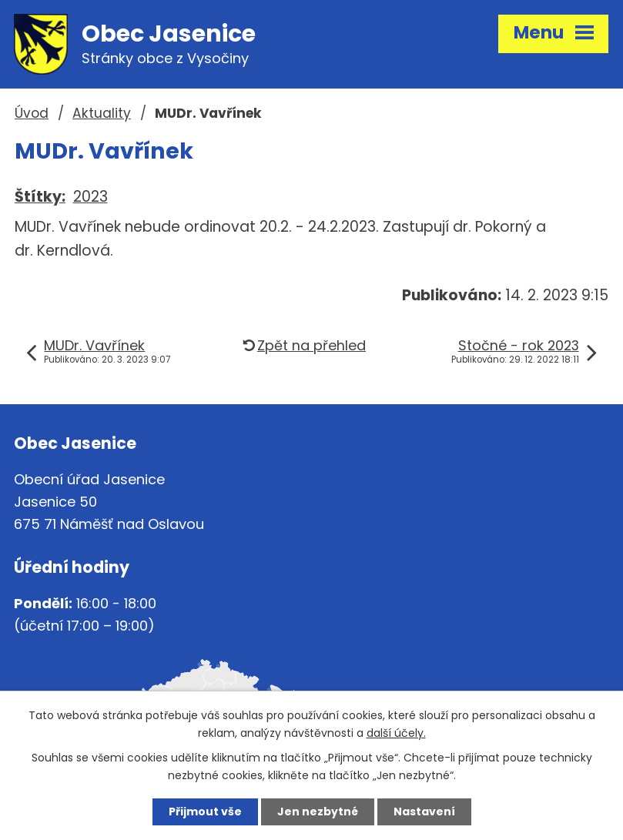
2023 (90, 197)
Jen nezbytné (318, 812)
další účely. (396, 733)
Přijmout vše (205, 812)
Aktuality (102, 113)
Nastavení (424, 812)
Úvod (32, 113)
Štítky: (40, 197)
